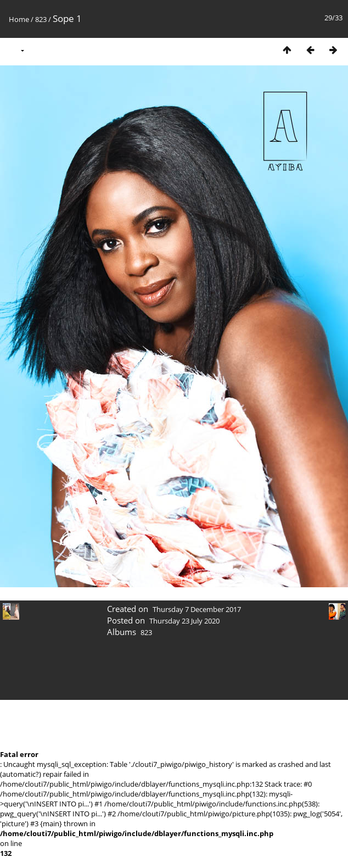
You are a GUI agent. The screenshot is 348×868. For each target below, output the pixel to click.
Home (19, 19)
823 (41, 19)
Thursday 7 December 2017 (197, 609)
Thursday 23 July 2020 (184, 621)
